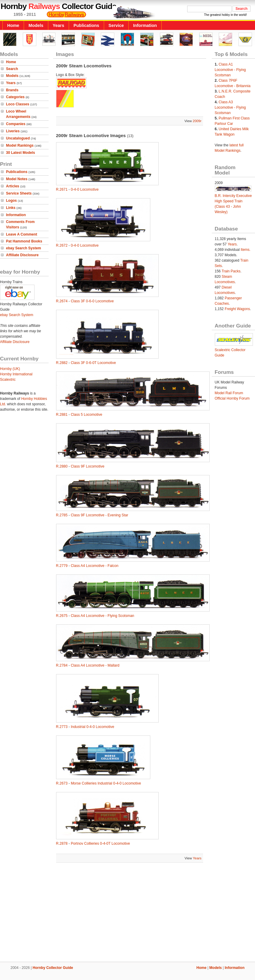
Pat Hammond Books (24, 241)
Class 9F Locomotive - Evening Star (99, 515)
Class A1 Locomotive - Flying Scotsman (230, 70)
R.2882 (62, 363)
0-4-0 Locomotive (85, 189)
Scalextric (8, 380)
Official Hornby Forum (232, 398)
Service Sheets (19, 193)
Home (13, 25)
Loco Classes (18, 104)
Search (12, 69)
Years (58, 25)
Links (11, 208)
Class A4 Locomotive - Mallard (95, 665)
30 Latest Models (21, 153)
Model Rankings (20, 145)
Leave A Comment (22, 234)
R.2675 (62, 616)
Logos (11, 201)
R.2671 (62, 189)
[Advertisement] (128, 913)
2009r (197, 121)
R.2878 (62, 844)
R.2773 (62, 727)
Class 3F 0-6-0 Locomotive (92, 301)
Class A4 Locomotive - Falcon (95, 566)
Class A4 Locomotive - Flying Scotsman (102, 616)
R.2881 (62, 415)
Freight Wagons (237, 309)
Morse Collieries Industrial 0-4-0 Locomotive (106, 783)
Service (116, 25)
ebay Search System (24, 248)
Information (145, 25)
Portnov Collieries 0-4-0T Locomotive (100, 844)
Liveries (13, 131)
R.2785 (62, 515)
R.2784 (62, 665)
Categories (15, 97)
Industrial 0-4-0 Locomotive (93, 727)
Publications (86, 25)
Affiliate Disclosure (22, 255)
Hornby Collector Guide (53, 968)
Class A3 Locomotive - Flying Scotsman (230, 107)
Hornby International (16, 374)
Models (36, 25)
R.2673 (62, 783)
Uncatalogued (18, 138)
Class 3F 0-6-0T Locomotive (93, 363)
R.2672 (62, 245)
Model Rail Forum (229, 393)
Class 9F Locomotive (88, 466)
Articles (13, 186)
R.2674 (62, 301)
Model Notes (17, 179)
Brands (12, 90)
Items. (246, 250)
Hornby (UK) (10, 369)
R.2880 (62, 466)
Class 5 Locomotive (87, 415)
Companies (16, 124)
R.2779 (62, 566)
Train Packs (231, 271)
